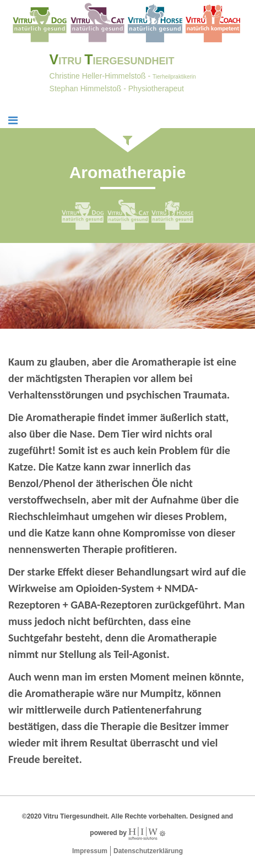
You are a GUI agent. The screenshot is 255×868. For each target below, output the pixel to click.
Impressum (90, 851)
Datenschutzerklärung (148, 851)
